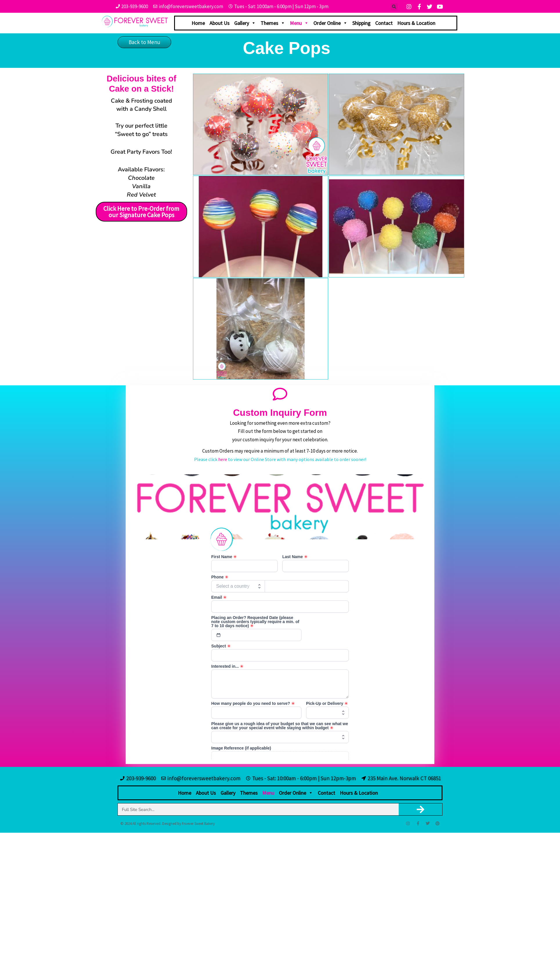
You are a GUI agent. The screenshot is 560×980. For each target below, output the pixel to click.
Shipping (361, 23)
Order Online (330, 23)
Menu (299, 23)
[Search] (421, 809)
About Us (220, 23)
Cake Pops (287, 48)
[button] (394, 7)
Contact (384, 23)
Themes (273, 23)
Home (198, 23)
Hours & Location (416, 23)
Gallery (245, 23)
